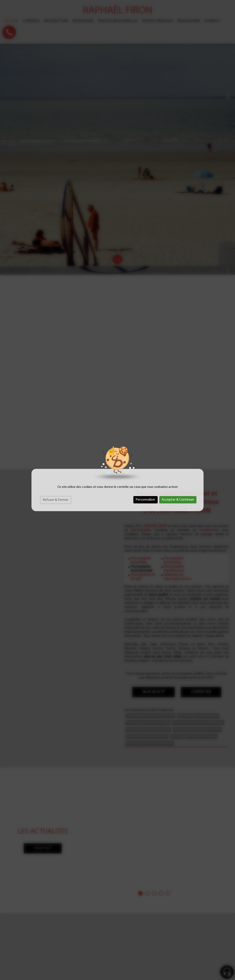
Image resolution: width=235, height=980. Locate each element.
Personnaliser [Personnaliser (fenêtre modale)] (145, 500)
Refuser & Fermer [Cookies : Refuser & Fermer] (56, 500)
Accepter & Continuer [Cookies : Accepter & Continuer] (178, 500)
